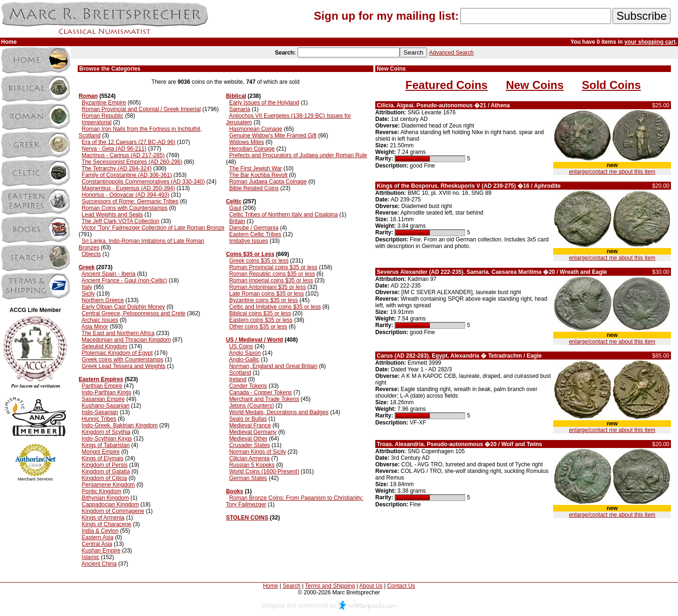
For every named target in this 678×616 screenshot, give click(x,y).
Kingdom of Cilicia (105, 478)
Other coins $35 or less (258, 327)
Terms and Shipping (330, 586)
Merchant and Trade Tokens (264, 399)
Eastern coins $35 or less (261, 320)
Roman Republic (103, 116)
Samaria (240, 109)
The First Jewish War (255, 168)
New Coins (535, 85)
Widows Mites (247, 142)
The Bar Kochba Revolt (258, 175)
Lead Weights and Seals (113, 215)
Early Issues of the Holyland (264, 103)
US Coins (241, 346)
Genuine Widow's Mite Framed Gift (273, 136)
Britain (237, 221)
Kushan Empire (101, 551)
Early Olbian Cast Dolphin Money (124, 307)
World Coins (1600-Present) (264, 472)
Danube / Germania (254, 228)
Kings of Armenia (103, 518)
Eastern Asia (98, 537)
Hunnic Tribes (99, 419)
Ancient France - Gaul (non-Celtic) (124, 280)
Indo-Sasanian (100, 412)
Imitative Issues (249, 241)
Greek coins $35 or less (259, 261)
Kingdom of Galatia (106, 472)
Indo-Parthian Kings (107, 392)
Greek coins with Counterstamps (123, 360)
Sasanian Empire (103, 399)
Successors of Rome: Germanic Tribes (130, 201)
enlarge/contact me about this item (612, 172)
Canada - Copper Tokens (261, 392)
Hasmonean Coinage (256, 129)
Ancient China (99, 564)
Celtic (234, 201)
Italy (87, 287)
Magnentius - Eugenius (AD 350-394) (129, 188)
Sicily (89, 294)
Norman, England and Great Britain (273, 366)
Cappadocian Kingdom (110, 504)
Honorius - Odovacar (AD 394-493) (126, 195)
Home (270, 586)
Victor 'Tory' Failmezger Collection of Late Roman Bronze (153, 228)
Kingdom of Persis (105, 465)
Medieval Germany (253, 432)
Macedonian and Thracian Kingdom (126, 340)
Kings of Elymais (103, 458)
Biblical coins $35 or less (260, 313)
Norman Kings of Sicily (258, 452)
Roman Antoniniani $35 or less (268, 287)
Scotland (240, 373)
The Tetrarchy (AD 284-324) (117, 168)
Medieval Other (248, 439)
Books (235, 491)
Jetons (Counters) (252, 406)
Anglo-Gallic (244, 360)
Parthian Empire (102, 386)
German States (248, 478)
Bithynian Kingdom (105, 498)
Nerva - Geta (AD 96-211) (114, 149)
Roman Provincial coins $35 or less (273, 267)
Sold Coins (611, 85)
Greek (87, 267)
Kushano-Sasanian (106, 406)
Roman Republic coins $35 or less (272, 274)
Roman (88, 96)
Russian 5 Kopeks (252, 465)
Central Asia (97, 544)
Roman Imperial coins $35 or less (271, 280)
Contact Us (401, 586)
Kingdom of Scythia (106, 432)
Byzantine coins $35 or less (264, 300)
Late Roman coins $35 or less (267, 294)
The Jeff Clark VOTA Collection (120, 221)
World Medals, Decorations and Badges (279, 412)
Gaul (235, 208)
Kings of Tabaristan (106, 445)
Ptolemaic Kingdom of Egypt (117, 353)
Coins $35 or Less (250, 254)
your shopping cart (650, 42)
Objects (92, 254)
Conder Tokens (248, 386)
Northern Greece (103, 300)
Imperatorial (97, 122)
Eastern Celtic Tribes (255, 234)
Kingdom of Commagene (113, 511)
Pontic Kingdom (102, 491)
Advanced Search (451, 53)
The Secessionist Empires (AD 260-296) (132, 162)
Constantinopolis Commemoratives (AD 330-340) (143, 182)
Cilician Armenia (250, 458)
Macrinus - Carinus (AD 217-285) (123, 155)
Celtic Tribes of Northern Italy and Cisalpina (284, 215)
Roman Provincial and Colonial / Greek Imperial (141, 109)
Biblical (236, 96)
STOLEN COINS (247, 518)
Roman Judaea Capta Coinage (268, 182)
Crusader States (250, 445)
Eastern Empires (101, 379)
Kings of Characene (107, 524)
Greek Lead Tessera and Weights (124, 366)
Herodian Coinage (252, 149)
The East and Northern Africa (118, 333)
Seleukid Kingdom (105, 346)
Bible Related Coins (254, 188)
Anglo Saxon (245, 353)
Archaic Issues (100, 320)
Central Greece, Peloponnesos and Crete (134, 313)
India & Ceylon (100, 531)
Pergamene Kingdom (109, 485)
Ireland (238, 379)
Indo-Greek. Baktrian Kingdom (120, 425)
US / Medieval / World (254, 340)
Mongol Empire (101, 452)
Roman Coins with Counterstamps (125, 208)
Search (291, 586)
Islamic (91, 557)
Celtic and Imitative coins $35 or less (275, 307)
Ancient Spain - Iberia (109, 274)
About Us (371, 586)
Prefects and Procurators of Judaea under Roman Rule (298, 155)
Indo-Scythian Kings (107, 439)
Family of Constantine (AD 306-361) (127, 175)
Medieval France (250, 425)
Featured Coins (447, 85)
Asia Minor (95, 327)
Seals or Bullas (248, 419)
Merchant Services (36, 479)
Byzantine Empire (104, 103)
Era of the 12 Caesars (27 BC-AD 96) (129, 142)
